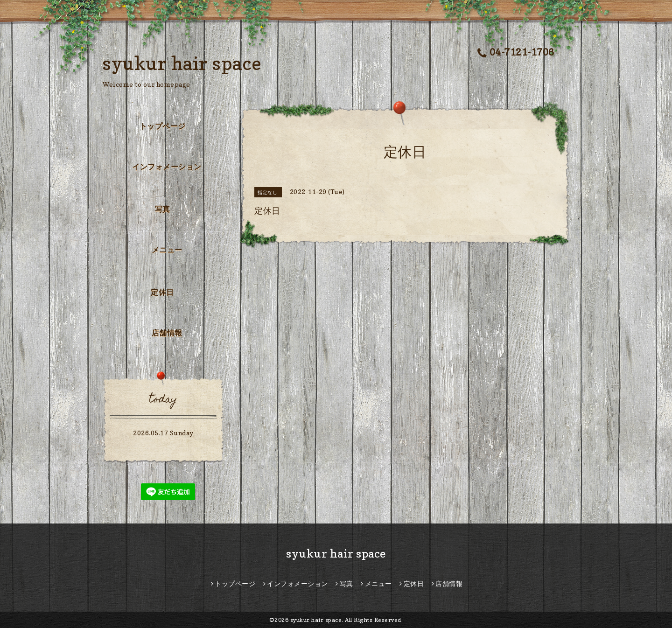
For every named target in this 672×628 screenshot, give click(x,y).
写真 (163, 209)
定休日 (162, 292)
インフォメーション (167, 167)
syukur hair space (182, 63)
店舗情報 (167, 333)
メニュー (167, 250)
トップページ (163, 126)
